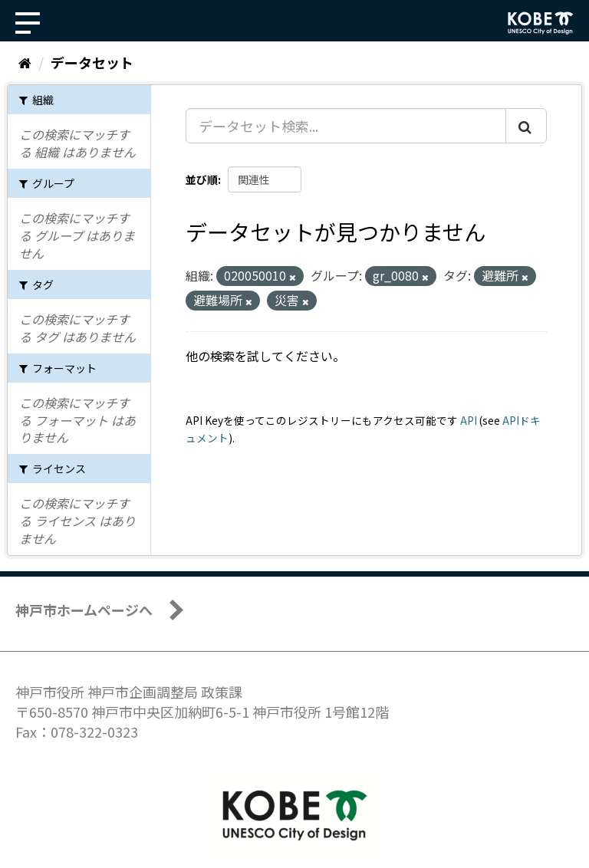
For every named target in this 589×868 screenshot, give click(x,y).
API (469, 420)
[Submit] (526, 126)
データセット (92, 62)
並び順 (202, 179)
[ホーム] (25, 62)
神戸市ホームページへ (84, 610)
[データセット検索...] (346, 126)
